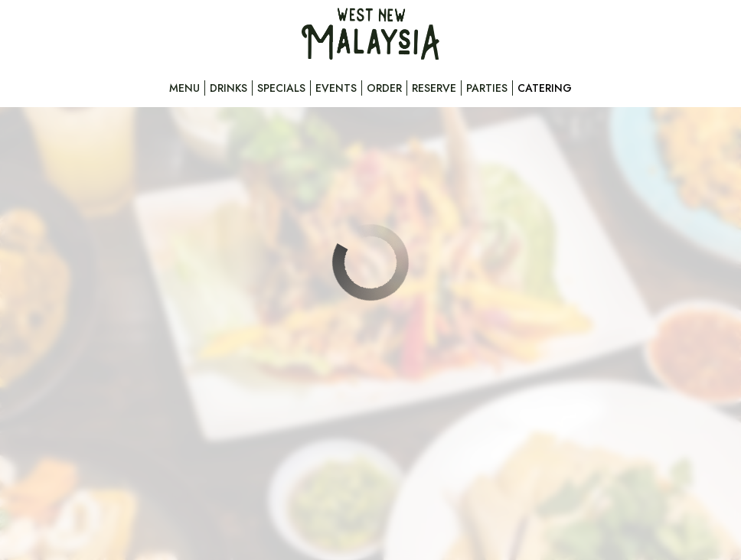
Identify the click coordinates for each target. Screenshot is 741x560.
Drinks (229, 88)
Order (384, 88)
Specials (281, 88)
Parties (487, 88)
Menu (184, 88)
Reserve (434, 88)
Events (336, 88)
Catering (545, 88)
